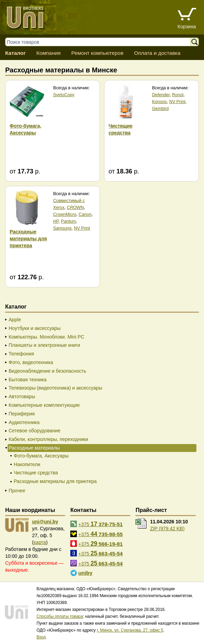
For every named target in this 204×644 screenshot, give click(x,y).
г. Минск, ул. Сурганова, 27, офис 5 (130, 630)
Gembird (160, 109)
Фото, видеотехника (31, 362)
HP (56, 221)
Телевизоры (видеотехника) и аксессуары (55, 388)
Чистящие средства (36, 473)
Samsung (62, 228)
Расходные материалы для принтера (55, 481)
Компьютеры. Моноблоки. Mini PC (47, 337)
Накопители (27, 464)
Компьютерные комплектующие (44, 405)
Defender (161, 95)
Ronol (178, 95)
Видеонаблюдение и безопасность (47, 371)
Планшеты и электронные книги (44, 345)
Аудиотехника (24, 422)
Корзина (187, 27)
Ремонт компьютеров (97, 53)
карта (40, 542)
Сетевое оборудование (34, 431)
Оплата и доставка (157, 53)
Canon (85, 214)
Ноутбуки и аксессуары (35, 328)
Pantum (68, 221)
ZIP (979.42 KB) (167, 529)
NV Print (177, 102)
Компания (48, 53)
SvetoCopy (64, 95)
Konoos (159, 102)
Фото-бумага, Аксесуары (41, 456)
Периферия (22, 414)
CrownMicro (65, 214)
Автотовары (22, 396)
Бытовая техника (28, 380)
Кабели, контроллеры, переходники (48, 439)
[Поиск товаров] (101, 42)
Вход (41, 637)
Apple (15, 320)
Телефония (21, 354)
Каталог (16, 53)
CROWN (75, 208)
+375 (100, 524)
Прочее (17, 491)
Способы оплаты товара (60, 616)
